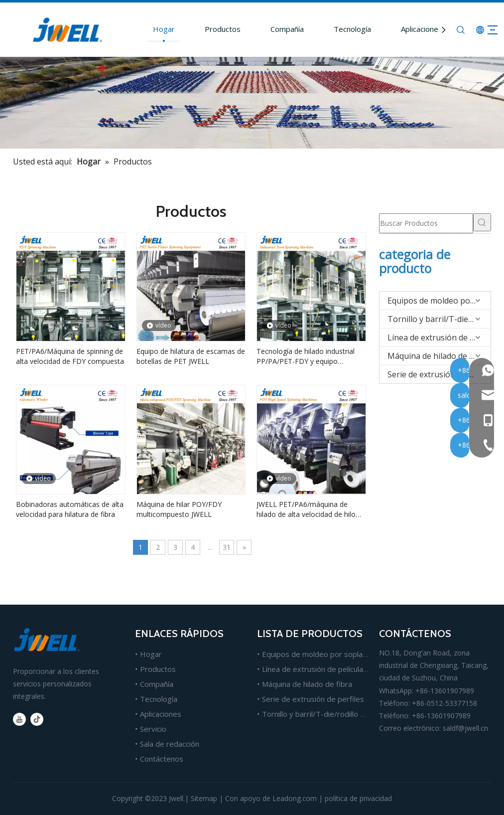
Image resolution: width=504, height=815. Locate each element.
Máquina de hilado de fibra (437, 356)
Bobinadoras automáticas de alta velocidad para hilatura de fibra (70, 509)
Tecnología (337, 29)
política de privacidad (358, 798)
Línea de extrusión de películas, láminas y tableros (348, 669)
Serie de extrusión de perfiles (439, 374)
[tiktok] (37, 719)
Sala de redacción (170, 744)
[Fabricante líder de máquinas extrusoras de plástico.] (252, 103)
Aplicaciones (406, 29)
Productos (207, 29)
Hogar (148, 29)
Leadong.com (295, 798)
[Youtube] (19, 719)
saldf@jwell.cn (465, 728)
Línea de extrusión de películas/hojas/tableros (439, 337)
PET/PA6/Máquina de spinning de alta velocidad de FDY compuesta (70, 356)
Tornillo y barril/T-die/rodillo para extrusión (439, 319)
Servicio (153, 729)
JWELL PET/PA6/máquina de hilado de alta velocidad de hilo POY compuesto (306, 509)
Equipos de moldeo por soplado (439, 301)
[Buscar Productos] (426, 223)
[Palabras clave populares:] (482, 222)
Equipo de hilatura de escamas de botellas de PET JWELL (191, 356)
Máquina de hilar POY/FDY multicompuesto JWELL (179, 509)
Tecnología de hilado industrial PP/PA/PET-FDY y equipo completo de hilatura (306, 356)
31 (227, 547)
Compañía (272, 29)
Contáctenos (162, 759)
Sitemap (204, 798)
